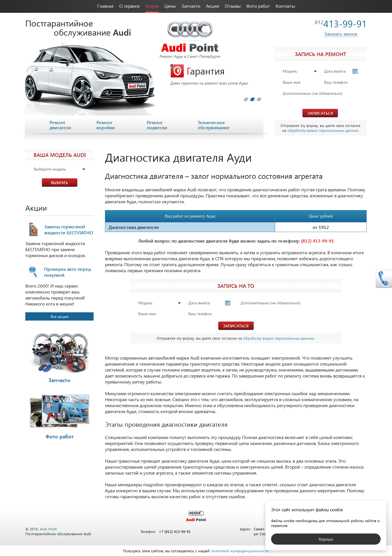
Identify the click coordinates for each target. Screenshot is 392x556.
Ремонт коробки (106, 125)
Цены (170, 6)
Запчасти (191, 6)
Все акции (60, 316)
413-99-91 (341, 23)
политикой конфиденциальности (240, 551)
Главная (105, 6)
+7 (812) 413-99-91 (175, 531)
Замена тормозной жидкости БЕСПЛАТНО (69, 229)
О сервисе (129, 6)
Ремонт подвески (157, 125)
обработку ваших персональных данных (323, 130)
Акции (212, 6)
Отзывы (233, 6)
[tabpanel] (216, 75)
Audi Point (48, 529)
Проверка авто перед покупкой (67, 272)
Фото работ (258, 6)
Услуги (152, 6)
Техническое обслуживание (214, 125)
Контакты (285, 6)
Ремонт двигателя (60, 125)
